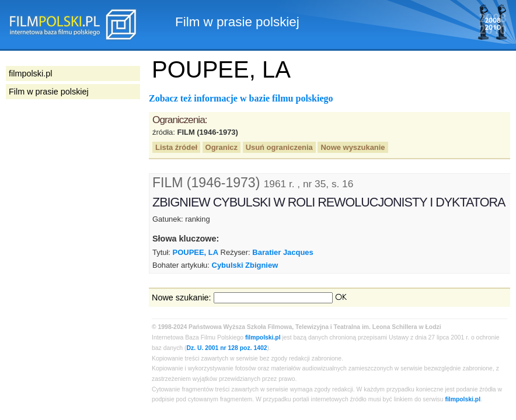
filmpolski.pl (263, 337)
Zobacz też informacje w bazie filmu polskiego (241, 98)
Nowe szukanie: (182, 297)
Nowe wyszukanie (353, 147)
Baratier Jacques (283, 252)
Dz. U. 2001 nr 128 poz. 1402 (227, 348)
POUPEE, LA (196, 252)
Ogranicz (222, 147)
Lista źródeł (176, 147)
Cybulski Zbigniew (245, 265)
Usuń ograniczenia (279, 147)
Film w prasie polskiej (49, 92)
